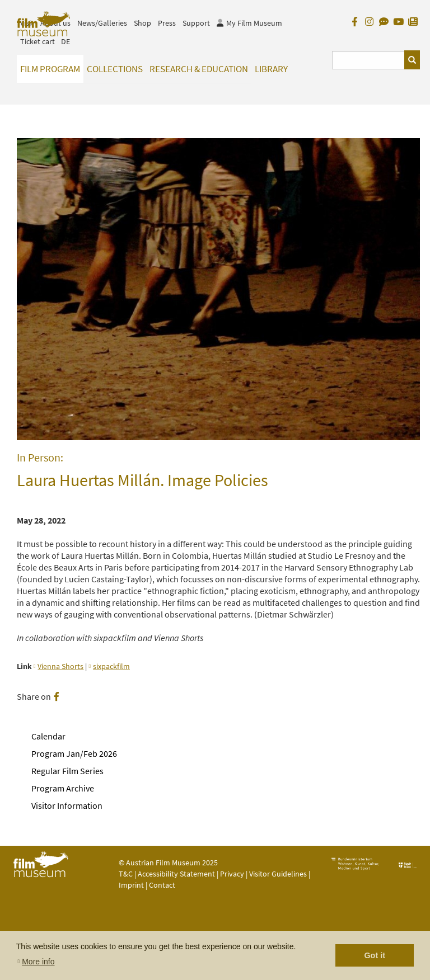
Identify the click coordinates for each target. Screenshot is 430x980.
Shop (142, 23)
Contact (162, 885)
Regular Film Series (67, 771)
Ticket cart (38, 41)
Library (271, 69)
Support (196, 23)
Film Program (50, 69)
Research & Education (199, 69)
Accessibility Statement (177, 874)
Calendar (48, 736)
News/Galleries (102, 23)
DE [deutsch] (66, 41)
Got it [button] (375, 955)
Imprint (131, 885)
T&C (126, 874)
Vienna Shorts (60, 666)
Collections (115, 69)
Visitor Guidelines (279, 874)
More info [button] (38, 962)
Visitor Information (67, 805)
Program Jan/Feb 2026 (74, 753)
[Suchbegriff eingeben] (369, 60)
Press (167, 23)
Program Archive (63, 788)
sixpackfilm (111, 666)
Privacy (232, 874)
